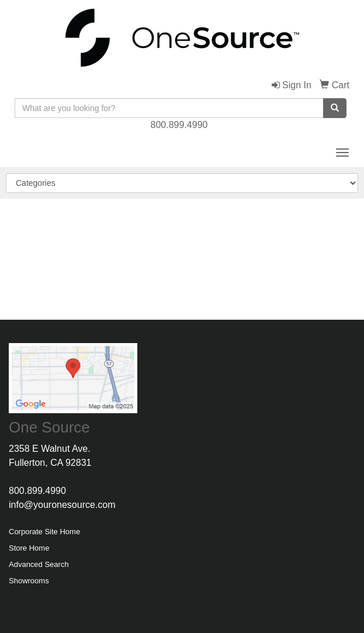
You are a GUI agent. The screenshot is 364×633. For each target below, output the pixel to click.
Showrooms (29, 581)
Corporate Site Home (44, 532)
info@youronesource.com (62, 505)
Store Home (29, 548)
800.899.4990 (179, 125)
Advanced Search (39, 564)
